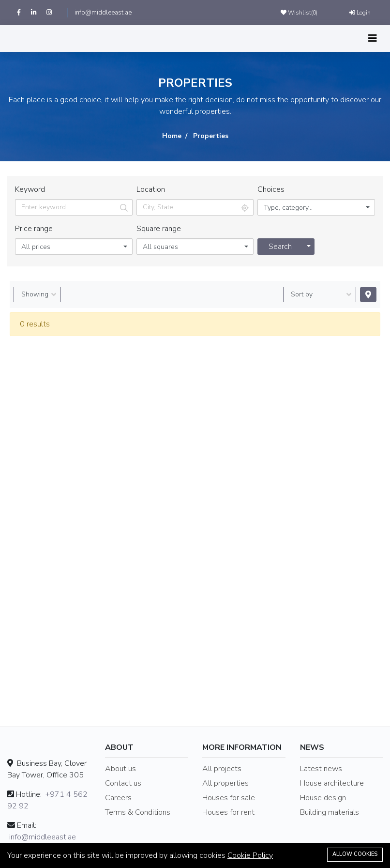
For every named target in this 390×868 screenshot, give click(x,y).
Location (151, 189)
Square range (159, 229)
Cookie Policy (250, 855)
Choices (271, 189)
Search (280, 247)
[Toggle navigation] (373, 39)
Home (172, 136)
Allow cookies (355, 854)
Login (360, 13)
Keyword (30, 189)
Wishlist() (299, 13)
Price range (34, 229)
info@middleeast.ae (103, 13)
